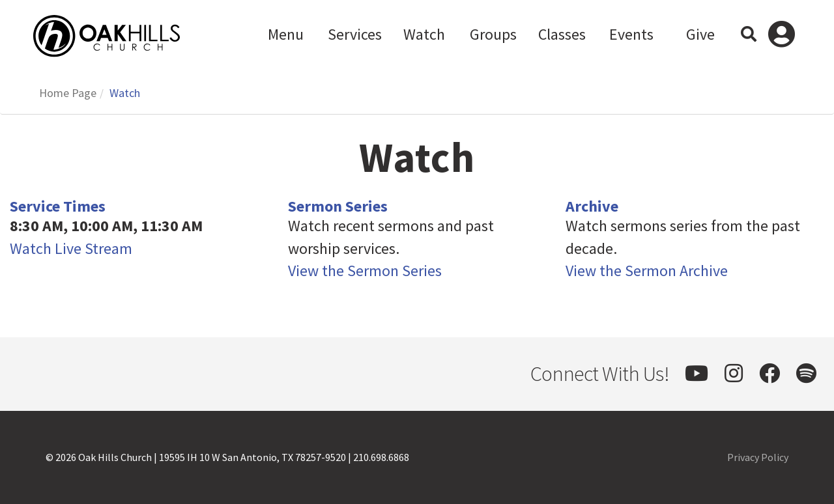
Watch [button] (424, 34)
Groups (493, 34)
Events (631, 34)
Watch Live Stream (71, 248)
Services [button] (355, 34)
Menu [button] (286, 34)
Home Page (68, 93)
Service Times (58, 206)
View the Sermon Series (365, 271)
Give (700, 34)
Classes (562, 34)
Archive (592, 206)
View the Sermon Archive (647, 271)
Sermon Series (338, 206)
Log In (782, 36)
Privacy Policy (758, 457)
